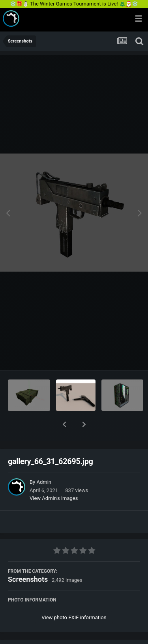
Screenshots (28, 559)
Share (35, 633)
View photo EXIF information (74, 597)
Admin (44, 462)
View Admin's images (54, 478)
